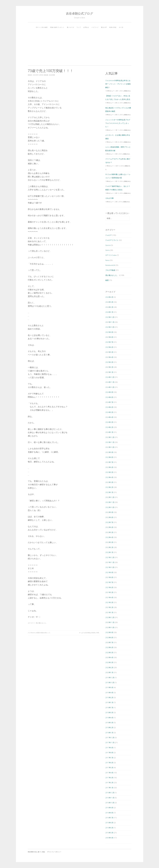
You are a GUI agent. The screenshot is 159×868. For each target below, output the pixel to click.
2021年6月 (109, 587)
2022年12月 (110, 497)
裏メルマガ (71, 27)
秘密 (107, 280)
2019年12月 (110, 678)
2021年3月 (109, 602)
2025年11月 (110, 322)
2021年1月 (109, 612)
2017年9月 (109, 748)
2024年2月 (109, 427)
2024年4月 (109, 417)
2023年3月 (109, 482)
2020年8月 (109, 637)
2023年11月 (110, 442)
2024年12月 (110, 377)
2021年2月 (109, 607)
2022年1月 (109, 552)
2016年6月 (109, 823)
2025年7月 (109, 342)
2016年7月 (109, 818)
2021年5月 (109, 592)
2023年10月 (110, 447)
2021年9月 (109, 572)
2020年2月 (109, 667)
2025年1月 (109, 372)
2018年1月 (109, 733)
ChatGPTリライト (112, 240)
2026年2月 (109, 307)
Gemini (108, 245)
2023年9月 (109, 452)
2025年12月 (110, 317)
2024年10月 (110, 387)
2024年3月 (109, 422)
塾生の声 (104, 27)
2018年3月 (109, 723)
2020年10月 (110, 627)
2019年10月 (110, 682)
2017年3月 (109, 778)
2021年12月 (110, 557)
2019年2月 (109, 697)
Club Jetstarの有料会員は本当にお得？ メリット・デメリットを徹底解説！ (118, 84)
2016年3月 (109, 833)
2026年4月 (109, 297)
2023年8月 (109, 457)
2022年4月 (109, 537)
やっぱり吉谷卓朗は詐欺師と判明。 (90, 633)
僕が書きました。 (42, 623)
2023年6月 (109, 467)
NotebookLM (110, 265)
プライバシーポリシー (54, 852)
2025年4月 (109, 357)
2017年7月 (109, 758)
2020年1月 (109, 672)
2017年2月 (109, 783)
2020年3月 (109, 662)
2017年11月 (110, 742)
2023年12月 (110, 437)
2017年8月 (109, 753)
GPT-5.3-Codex (111, 255)
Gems (107, 250)
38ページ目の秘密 (42, 27)
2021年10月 (110, 567)
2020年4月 (109, 657)
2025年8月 (109, 337)
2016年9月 (109, 808)
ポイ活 (121, 27)
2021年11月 (110, 562)
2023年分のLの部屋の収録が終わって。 (40, 633)
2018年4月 (109, 718)
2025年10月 (110, 327)
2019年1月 (109, 702)
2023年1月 (109, 492)
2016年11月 (110, 798)
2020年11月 (110, 622)
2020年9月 (109, 632)
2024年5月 (109, 412)
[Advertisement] (80, 46)
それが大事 (109, 198)
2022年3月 (109, 542)
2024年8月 (109, 397)
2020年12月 (110, 617)
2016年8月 (109, 813)
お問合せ (86, 27)
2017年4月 (109, 773)
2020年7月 (109, 642)
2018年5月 (109, 712)
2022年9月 (109, 512)
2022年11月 (110, 502)
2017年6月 (109, 763)
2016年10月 (110, 803)
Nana (107, 260)
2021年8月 (109, 577)
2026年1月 (109, 312)
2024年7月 (109, 402)
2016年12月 (110, 793)
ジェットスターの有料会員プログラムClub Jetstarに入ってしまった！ (118, 123)
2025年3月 (109, 362)
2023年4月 (109, 477)
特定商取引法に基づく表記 (36, 852)
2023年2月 (109, 487)
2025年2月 (109, 367)
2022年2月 (109, 547)
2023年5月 (109, 472)
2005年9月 (109, 838)
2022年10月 (110, 507)
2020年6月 (109, 647)
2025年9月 (109, 332)
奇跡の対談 (113, 27)
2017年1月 (109, 788)
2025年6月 (109, 347)
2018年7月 (109, 708)
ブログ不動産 (110, 270)
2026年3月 (109, 302)
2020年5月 (109, 652)
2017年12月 (110, 738)
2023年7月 (109, 462)
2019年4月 (109, 693)
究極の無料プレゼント (57, 27)
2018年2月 (109, 727)
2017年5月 (109, 768)
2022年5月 (109, 532)
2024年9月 (109, 392)
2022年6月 (109, 527)
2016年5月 (109, 828)
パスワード (95, 27)
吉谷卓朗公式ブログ (79, 13)
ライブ (79, 27)
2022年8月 (109, 517)
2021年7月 (109, 582)
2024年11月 (110, 382)
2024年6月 (109, 407)
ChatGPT (109, 235)
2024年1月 (109, 432)
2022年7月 (109, 522)
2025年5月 (109, 352)
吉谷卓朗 (52, 75)
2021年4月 (109, 597)
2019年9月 (109, 687)
